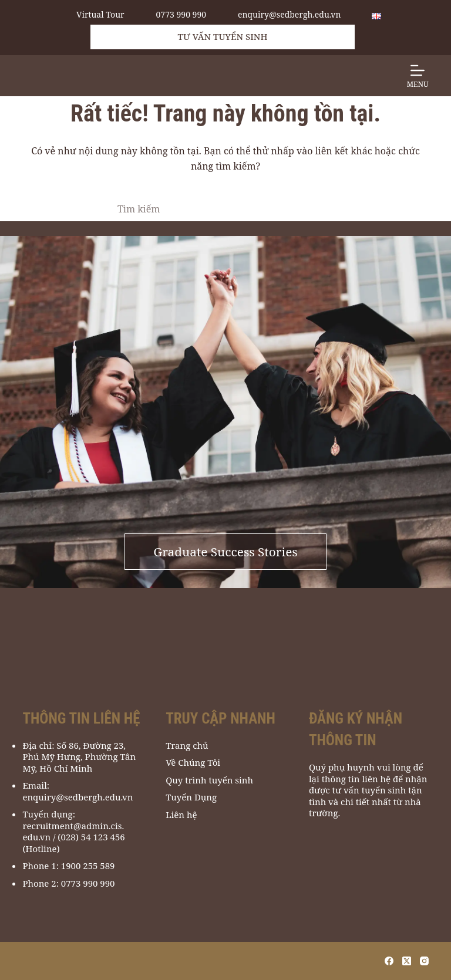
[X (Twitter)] (407, 961)
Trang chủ (187, 746)
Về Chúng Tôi (193, 763)
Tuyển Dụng (191, 797)
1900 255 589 (88, 866)
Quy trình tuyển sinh (209, 780)
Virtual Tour (100, 15)
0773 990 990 (88, 883)
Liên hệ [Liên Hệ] (181, 815)
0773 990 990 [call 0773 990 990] (181, 15)
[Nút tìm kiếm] (331, 209)
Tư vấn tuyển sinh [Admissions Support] (223, 36)
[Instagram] (424, 961)
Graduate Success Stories (225, 552)
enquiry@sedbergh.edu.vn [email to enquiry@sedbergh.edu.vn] (290, 15)
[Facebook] (389, 961)
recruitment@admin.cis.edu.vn (73, 832)
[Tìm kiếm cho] (214, 209)
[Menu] (418, 76)
